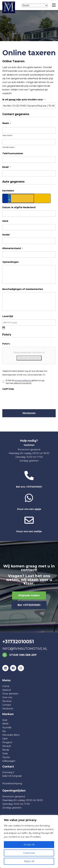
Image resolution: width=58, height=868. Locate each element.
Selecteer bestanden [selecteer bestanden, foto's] (29, 358)
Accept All (29, 845)
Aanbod (6, 690)
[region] (29, 841)
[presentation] (26, 398)
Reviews (7, 701)
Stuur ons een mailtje (29, 524)
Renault (7, 746)
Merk (5, 221)
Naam (7, 123)
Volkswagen (9, 761)
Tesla (5, 754)
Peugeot (7, 742)
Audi (5, 720)
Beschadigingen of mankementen (23, 289)
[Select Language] (35, 5)
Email (6, 167)
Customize (29, 853)
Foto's (6, 344)
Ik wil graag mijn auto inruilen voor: (24, 100)
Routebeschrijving (12, 783)
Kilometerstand (13, 248)
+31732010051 (18, 642)
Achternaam (9, 147)
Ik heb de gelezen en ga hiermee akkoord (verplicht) (25, 382)
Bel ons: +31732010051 (29, 480)
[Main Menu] (53, 5)
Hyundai (7, 727)
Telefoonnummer (13, 153)
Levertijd (8, 316)
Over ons (7, 697)
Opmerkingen (11, 262)
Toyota (6, 757)
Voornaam (7, 135)
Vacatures (8, 709)
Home (6, 686)
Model (6, 235)
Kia (4, 731)
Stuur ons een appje (29, 502)
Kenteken (8, 191)
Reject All (29, 861)
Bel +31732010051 (29, 605)
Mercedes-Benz (11, 735)
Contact (7, 705)
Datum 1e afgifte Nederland (19, 207)
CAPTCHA (8, 389)
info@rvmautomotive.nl (25, 649)
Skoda (6, 750)
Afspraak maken (29, 595)
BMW (5, 724)
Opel (5, 739)
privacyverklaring (23, 380)
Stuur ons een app (19, 655)
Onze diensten (10, 694)
